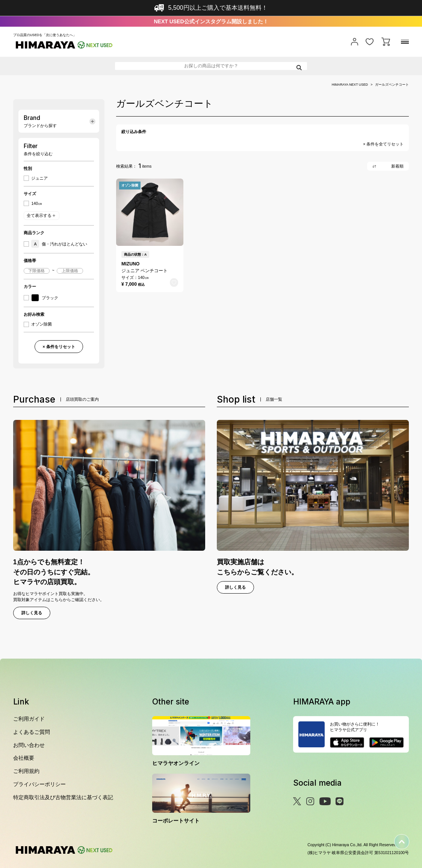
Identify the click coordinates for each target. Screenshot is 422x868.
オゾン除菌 (42, 324)
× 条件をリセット (59, 347)
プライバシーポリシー (39, 784)
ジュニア (39, 178)
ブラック (45, 298)
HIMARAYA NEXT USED (350, 85)
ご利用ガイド (29, 719)
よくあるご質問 (32, 732)
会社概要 (24, 758)
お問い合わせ (29, 745)
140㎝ (37, 204)
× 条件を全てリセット (383, 144)
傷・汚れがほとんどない (59, 244)
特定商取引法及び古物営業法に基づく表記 (63, 797)
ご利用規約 (26, 771)
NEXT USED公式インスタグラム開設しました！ (211, 21)
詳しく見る (32, 613)
